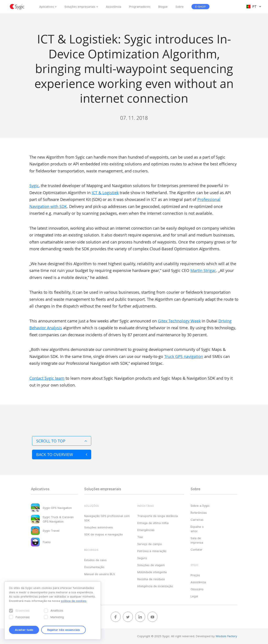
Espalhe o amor (197, 529)
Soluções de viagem (151, 565)
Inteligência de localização (155, 586)
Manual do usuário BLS (100, 574)
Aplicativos (47, 7)
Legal (194, 596)
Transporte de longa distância (158, 516)
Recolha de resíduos (151, 579)
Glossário (197, 589)
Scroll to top (62, 441)
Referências (199, 513)
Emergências (146, 530)
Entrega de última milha (153, 523)
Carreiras (197, 520)
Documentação (94, 567)
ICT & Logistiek (105, 193)
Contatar (197, 549)
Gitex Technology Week (179, 321)
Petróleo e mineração (152, 551)
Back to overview (62, 454)
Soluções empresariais (80, 7)
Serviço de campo (150, 544)
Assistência (114, 7)
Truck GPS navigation (184, 356)
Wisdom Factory (226, 636)
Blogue (163, 7)
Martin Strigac (203, 270)
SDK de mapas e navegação (104, 534)
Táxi (140, 537)
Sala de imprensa (197, 540)
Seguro (142, 558)
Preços (195, 575)
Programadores (140, 7)
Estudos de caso (95, 560)
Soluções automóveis (99, 527)
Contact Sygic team (47, 378)
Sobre (180, 7)
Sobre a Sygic (200, 506)
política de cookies (74, 601)
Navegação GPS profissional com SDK (107, 518)
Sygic (34, 186)
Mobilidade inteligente (152, 572)
